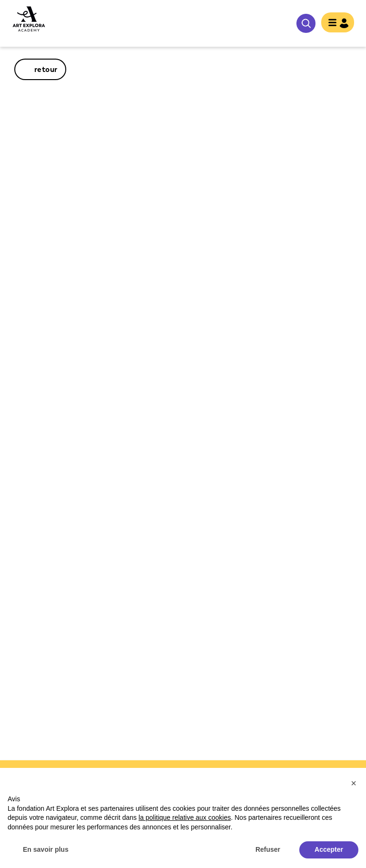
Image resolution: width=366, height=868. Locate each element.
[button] (354, 783)
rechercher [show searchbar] (306, 23)
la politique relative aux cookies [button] (185, 817)
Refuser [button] (268, 849)
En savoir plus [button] (46, 849)
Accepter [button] (329, 849)
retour (46, 69)
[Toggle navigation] (338, 23)
